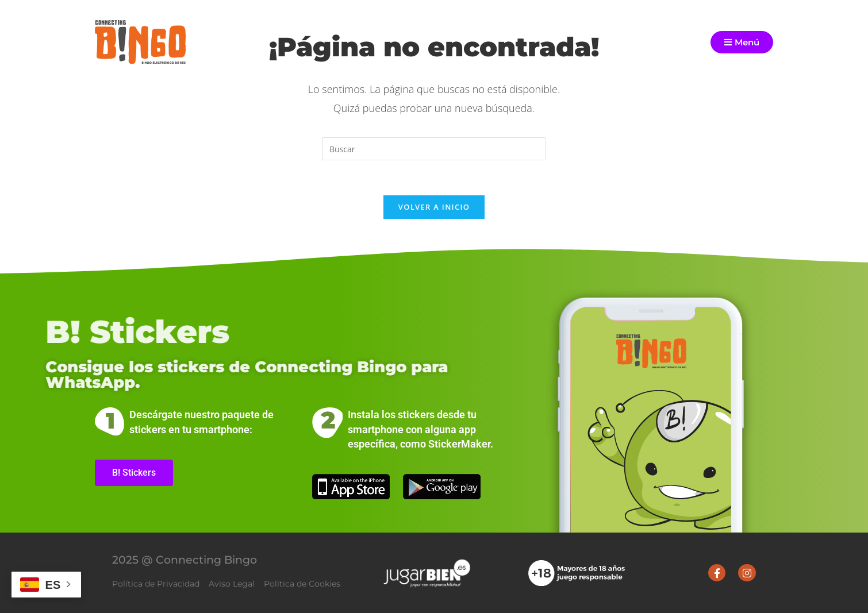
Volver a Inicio (434, 207)
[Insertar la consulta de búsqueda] (434, 149)
